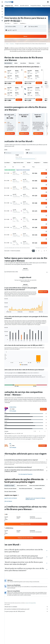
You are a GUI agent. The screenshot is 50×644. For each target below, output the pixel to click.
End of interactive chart (8, 304)
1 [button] (33, 242)
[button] (2, 2)
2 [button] (36, 242)
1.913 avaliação (16, 405)
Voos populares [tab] (27, 486)
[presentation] (35, 21)
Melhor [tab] (20, 66)
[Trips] (2, 21)
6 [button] (44, 242)
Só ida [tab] (42, 66)
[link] (13, 138)
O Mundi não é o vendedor (28, 604)
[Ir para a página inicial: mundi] (9, 2)
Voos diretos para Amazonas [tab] (15, 486)
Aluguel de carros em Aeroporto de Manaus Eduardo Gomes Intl (37, 494)
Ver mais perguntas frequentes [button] (27, 469)
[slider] (37, 163)
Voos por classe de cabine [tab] (39, 486)
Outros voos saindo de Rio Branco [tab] (16, 483)
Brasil (11, 44)
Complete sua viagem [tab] (13, 480)
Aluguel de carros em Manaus (14, 493)
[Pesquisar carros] (2, 11)
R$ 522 (30, 21)
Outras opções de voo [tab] (25, 480)
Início (7, 44)
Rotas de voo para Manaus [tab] (32, 483)
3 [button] (39, 242)
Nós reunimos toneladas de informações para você (28, 606)
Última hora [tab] (35, 66)
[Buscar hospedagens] (2, 9)
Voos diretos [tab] (27, 66)
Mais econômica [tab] (12, 66)
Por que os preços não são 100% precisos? (28, 608)
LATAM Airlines (16, 401)
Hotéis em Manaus (11, 496)
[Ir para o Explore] (2, 17)
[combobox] (27, 23)
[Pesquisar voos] (2, 6)
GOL (14, 437)
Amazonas (15, 44)
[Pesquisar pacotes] (2, 14)
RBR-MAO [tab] (27, 260)
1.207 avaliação (16, 441)
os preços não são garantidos (34, 600)
